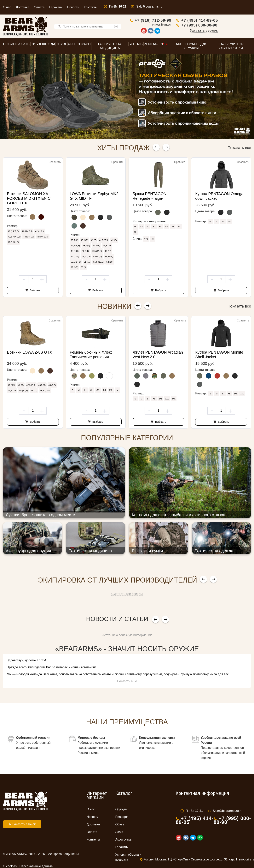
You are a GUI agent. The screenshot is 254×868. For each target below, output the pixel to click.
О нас (7, 7)
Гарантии (56, 7)
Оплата (39, 7)
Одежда (121, 810)
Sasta (119, 833)
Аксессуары (124, 840)
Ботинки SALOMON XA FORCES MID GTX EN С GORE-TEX (29, 199)
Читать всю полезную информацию (127, 636)
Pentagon (122, 818)
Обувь (120, 825)
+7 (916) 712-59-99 (186, 21)
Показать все (239, 149)
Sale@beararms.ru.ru (228, 812)
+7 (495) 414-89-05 (233, 21)
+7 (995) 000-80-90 (232, 26)
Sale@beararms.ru (149, 6)
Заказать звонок (237, 31)
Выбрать (35, 291)
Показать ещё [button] (127, 682)
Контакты (91, 7)
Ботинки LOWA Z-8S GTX (29, 353)
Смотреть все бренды (127, 595)
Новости (73, 7)
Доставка (23, 7)
